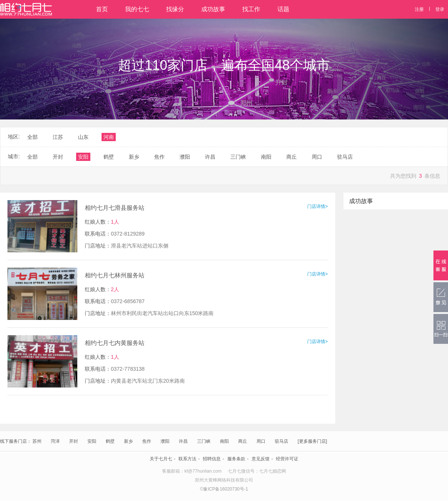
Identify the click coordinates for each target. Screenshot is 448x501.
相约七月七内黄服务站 (115, 343)
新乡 (128, 441)
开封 (74, 441)
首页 (102, 9)
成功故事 (213, 9)
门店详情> (318, 206)
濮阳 (165, 441)
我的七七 (137, 9)
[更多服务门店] (312, 441)
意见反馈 (261, 459)
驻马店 (281, 441)
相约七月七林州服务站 (115, 275)
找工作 (251, 9)
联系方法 (187, 459)
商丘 (243, 441)
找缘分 (175, 9)
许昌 (183, 441)
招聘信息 (212, 459)
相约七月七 (26, 9)
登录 (440, 9)
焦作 (147, 441)
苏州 (37, 441)
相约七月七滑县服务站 (115, 208)
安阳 (92, 441)
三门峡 (204, 441)
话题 (283, 9)
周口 (261, 441)
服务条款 (236, 459)
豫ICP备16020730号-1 (225, 489)
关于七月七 (161, 459)
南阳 (224, 441)
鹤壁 (110, 441)
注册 (419, 9)
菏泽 (55, 441)
